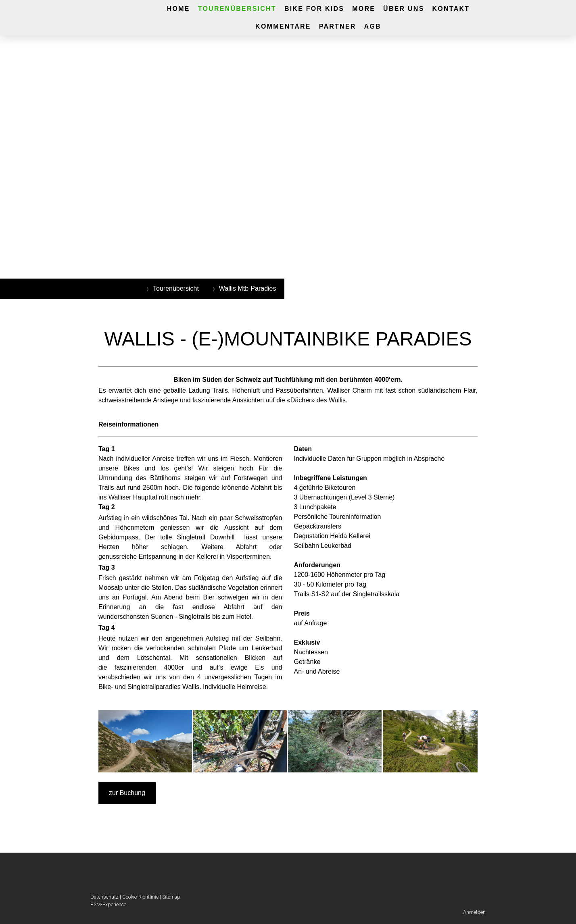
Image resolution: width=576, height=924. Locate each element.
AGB (373, 26)
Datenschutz (104, 897)
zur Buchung (127, 793)
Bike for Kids (314, 9)
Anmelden (474, 912)
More (364, 9)
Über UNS (404, 9)
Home (178, 9)
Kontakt (451, 9)
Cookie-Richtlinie (140, 897)
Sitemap (171, 897)
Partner (338, 26)
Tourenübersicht (237, 9)
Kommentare (283, 26)
